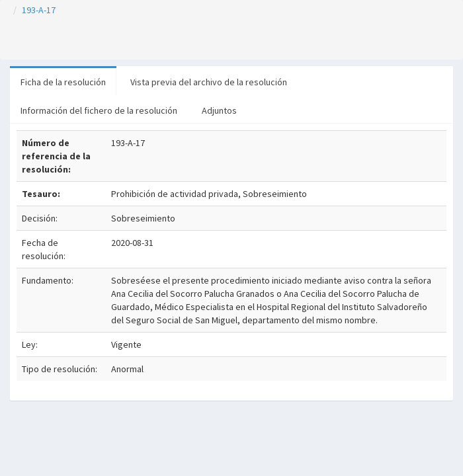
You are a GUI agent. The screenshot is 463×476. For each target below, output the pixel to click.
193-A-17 (39, 10)
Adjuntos (219, 110)
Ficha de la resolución (63, 82)
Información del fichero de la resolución (99, 110)
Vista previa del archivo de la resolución (209, 82)
